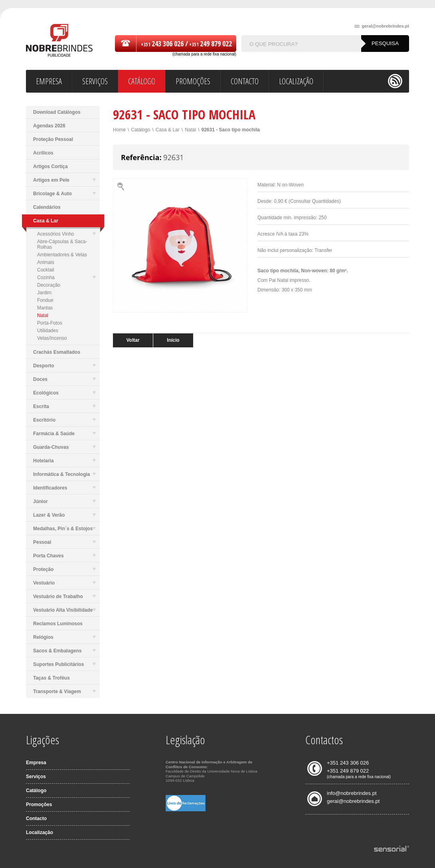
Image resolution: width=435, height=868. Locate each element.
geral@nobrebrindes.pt (382, 26)
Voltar (133, 340)
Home (119, 130)
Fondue (45, 300)
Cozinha (66, 277)
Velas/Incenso (52, 338)
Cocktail (46, 270)
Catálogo (140, 130)
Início (173, 340)
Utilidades (48, 331)
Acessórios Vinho (66, 234)
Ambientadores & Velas (62, 255)
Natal (43, 315)
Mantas (45, 308)
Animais (46, 262)
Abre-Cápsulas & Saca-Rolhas (62, 244)
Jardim (44, 293)
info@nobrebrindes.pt (352, 793)
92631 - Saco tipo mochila (230, 130)
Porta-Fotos (50, 323)
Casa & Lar (168, 130)
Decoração (49, 285)
